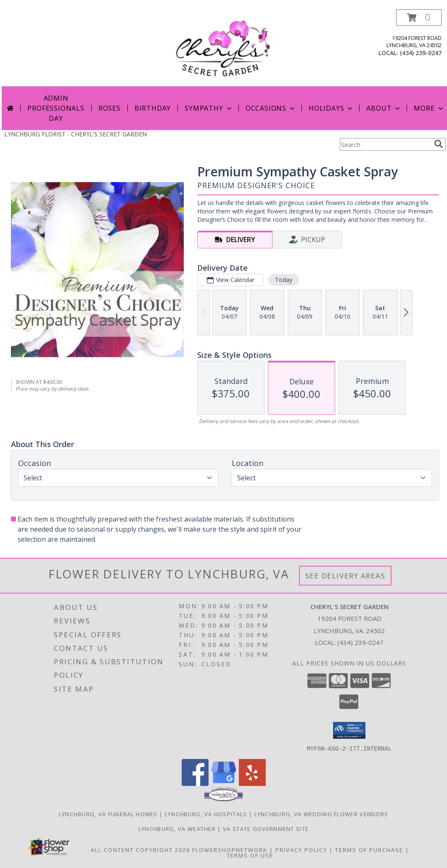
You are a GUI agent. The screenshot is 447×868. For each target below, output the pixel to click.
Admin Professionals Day (56, 108)
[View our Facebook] (195, 783)
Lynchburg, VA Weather (177, 828)
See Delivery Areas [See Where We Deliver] (345, 576)
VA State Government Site (266, 828)
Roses (110, 108)
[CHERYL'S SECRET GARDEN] (225, 48)
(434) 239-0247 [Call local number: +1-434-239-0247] (421, 53)
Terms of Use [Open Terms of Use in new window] (250, 855)
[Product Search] (385, 144)
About (384, 108)
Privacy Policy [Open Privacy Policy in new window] (301, 849)
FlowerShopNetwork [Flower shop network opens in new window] (230, 849)
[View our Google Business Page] (224, 783)
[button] (419, 17)
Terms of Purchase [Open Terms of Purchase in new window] (369, 849)
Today (284, 280)
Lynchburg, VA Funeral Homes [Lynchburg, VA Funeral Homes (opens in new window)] (108, 814)
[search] (439, 144)
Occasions (271, 108)
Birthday (153, 108)
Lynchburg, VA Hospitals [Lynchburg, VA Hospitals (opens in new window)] (206, 814)
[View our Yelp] (252, 783)
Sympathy (209, 108)
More (429, 108)
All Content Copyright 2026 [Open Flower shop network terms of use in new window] (140, 849)
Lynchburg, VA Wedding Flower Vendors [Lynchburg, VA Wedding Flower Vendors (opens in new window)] (321, 814)
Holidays (331, 108)
